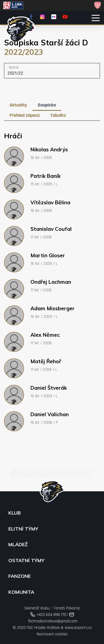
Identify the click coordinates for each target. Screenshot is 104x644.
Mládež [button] (18, 545)
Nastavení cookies (52, 634)
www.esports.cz (78, 628)
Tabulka (58, 115)
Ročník (14, 68)
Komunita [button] (21, 592)
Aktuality (18, 105)
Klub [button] (15, 513)
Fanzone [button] (20, 576)
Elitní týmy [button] (23, 529)
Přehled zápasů (25, 115)
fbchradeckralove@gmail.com (52, 618)
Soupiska (47, 105)
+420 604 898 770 (48, 615)
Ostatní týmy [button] (26, 560)
